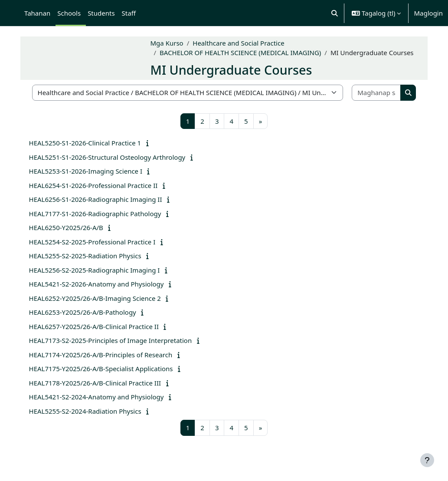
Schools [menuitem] (69, 13)
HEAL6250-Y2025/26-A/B (70, 227)
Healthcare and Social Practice (243, 38)
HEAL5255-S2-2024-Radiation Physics (89, 411)
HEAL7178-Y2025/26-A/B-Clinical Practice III (99, 383)
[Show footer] (427, 460)
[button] (335, 13)
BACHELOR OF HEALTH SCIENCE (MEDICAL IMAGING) (245, 48)
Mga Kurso (171, 38)
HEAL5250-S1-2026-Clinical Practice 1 (89, 143)
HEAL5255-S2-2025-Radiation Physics (89, 256)
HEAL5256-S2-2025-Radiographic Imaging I (98, 270)
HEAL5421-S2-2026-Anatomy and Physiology (100, 284)
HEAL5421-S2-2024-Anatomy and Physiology (100, 397)
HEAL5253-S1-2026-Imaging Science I (90, 171)
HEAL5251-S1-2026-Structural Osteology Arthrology (111, 157)
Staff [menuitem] (129, 13)
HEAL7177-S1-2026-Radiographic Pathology (99, 214)
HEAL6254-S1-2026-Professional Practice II (97, 185)
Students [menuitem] (101, 13)
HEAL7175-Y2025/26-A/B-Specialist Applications (105, 369)
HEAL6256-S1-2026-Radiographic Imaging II (100, 199)
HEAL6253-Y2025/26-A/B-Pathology (87, 312)
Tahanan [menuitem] (37, 13)
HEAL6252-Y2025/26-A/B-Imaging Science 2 (99, 298)
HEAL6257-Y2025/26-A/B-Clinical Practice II (98, 326)
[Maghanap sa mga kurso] (373, 93)
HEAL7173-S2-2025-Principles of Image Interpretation (114, 340)
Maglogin (428, 13)
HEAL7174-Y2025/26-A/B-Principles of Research (105, 355)
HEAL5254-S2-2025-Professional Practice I (96, 242)
